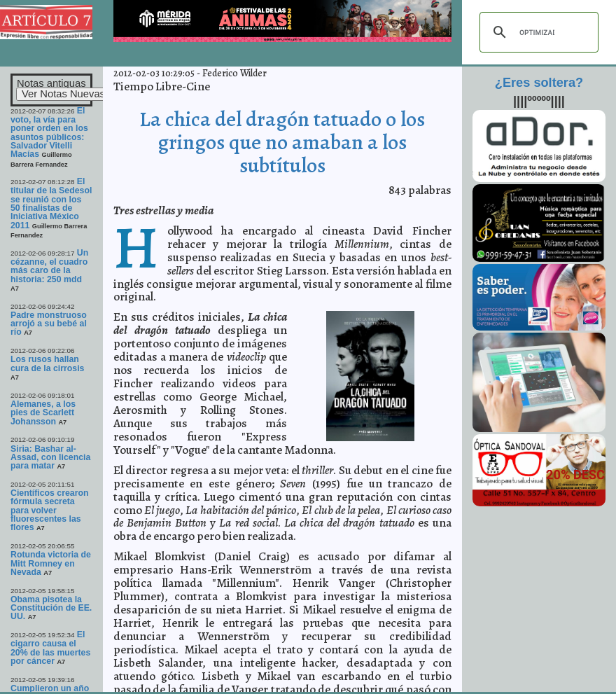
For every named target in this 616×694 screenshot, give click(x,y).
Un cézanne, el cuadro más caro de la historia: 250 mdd (49, 266)
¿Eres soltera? (539, 83)
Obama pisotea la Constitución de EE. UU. (51, 608)
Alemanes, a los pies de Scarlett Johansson (43, 413)
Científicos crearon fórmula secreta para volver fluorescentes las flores (50, 510)
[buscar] (537, 32)
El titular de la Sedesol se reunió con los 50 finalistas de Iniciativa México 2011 (51, 203)
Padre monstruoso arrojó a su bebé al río (49, 324)
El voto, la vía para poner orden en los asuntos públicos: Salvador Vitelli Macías (49, 133)
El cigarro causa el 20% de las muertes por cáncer (50, 648)
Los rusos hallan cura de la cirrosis (47, 363)
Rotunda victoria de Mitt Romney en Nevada (51, 563)
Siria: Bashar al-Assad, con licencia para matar (50, 458)
